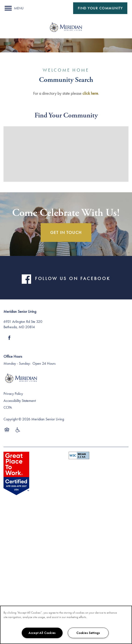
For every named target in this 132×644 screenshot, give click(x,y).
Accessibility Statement (20, 401)
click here (90, 93)
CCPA (8, 407)
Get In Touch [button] (66, 232)
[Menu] (14, 8)
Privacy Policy (13, 394)
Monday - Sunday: (17, 363)
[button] (100, 8)
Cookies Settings (88, 633)
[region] (66, 625)
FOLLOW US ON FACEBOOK (73, 278)
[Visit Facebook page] (9, 338)
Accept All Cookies (42, 633)
